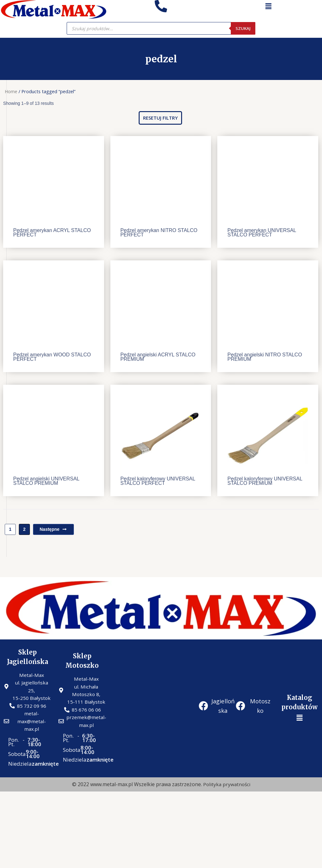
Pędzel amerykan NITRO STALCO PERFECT (159, 233)
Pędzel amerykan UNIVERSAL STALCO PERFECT (262, 233)
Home (11, 91)
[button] (160, 118)
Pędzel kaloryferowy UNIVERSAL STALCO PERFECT (158, 481)
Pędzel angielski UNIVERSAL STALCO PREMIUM (46, 481)
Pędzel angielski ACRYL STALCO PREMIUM (158, 357)
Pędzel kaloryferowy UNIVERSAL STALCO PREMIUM (265, 481)
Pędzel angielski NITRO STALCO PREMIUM (265, 357)
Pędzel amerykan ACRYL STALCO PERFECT (52, 233)
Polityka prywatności (227, 787)
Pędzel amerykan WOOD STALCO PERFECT (52, 357)
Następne (53, 529)
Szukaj (243, 28)
